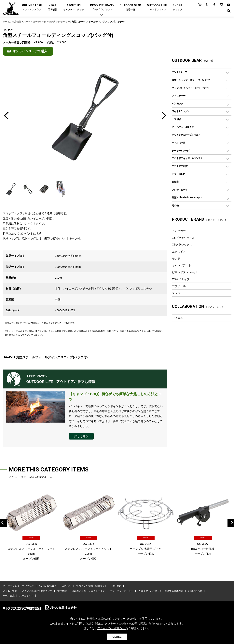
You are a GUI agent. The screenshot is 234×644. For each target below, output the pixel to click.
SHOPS (177, 8)
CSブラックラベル (184, 238)
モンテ (176, 259)
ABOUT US (74, 8)
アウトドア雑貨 (180, 166)
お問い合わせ (195, 591)
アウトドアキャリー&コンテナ (187, 158)
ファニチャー (179, 96)
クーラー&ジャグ (181, 151)
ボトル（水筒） (180, 143)
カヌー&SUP (178, 174)
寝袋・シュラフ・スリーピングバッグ (191, 80)
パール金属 (9, 596)
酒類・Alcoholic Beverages (187, 197)
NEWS (52, 8)
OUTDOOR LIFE (157, 8)
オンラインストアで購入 (30, 51)
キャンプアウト (182, 265)
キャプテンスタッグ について (18, 586)
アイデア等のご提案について (37, 591)
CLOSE (117, 637)
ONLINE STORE (32, 8)
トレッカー (179, 231)
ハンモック (178, 103)
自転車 (175, 182)
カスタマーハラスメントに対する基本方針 (160, 591)
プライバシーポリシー (121, 591)
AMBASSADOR (47, 586)
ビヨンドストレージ (184, 272)
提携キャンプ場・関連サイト (91, 586)
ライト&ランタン (181, 111)
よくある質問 (10, 591)
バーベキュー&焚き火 (183, 127)
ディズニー (179, 318)
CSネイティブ (181, 279)
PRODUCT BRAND (102, 8)
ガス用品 (176, 119)
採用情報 (62, 591)
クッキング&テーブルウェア (186, 135)
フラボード (179, 293)
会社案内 (116, 586)
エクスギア (179, 252)
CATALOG (66, 586)
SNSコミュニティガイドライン (88, 591)
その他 (175, 205)
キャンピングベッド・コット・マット (191, 88)
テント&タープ (179, 72)
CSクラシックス (182, 245)
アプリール (179, 286)
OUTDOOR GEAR (130, 8)
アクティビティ (180, 190)
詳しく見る (81, 436)
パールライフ (26, 596)
